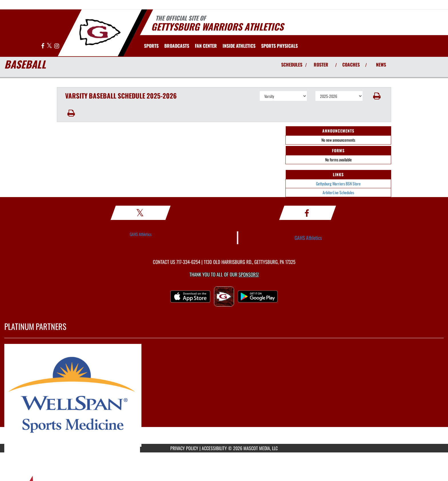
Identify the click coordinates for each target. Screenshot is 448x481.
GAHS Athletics (141, 234)
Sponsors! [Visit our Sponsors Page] (249, 274)
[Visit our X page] (50, 46)
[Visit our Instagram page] (57, 46)
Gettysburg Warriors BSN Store (338, 184)
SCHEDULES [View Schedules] (292, 65)
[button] (377, 96)
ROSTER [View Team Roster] (321, 65)
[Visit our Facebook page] (43, 46)
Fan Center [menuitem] (206, 46)
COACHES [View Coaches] (351, 65)
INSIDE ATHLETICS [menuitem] (239, 46)
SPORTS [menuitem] (151, 46)
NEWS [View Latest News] (381, 65)
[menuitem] (177, 46)
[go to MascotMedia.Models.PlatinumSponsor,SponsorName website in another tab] (224, 395)
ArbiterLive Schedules (338, 192)
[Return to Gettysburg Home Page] (100, 32)
